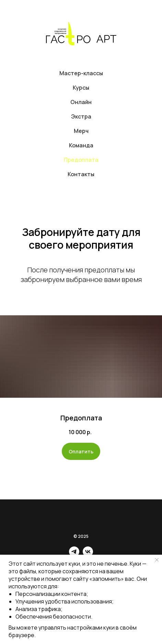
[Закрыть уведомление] (157, 560)
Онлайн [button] (81, 102)
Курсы (81, 88)
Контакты (81, 174)
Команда (81, 145)
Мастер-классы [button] (81, 73)
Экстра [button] (81, 116)
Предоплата (81, 160)
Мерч (81, 131)
